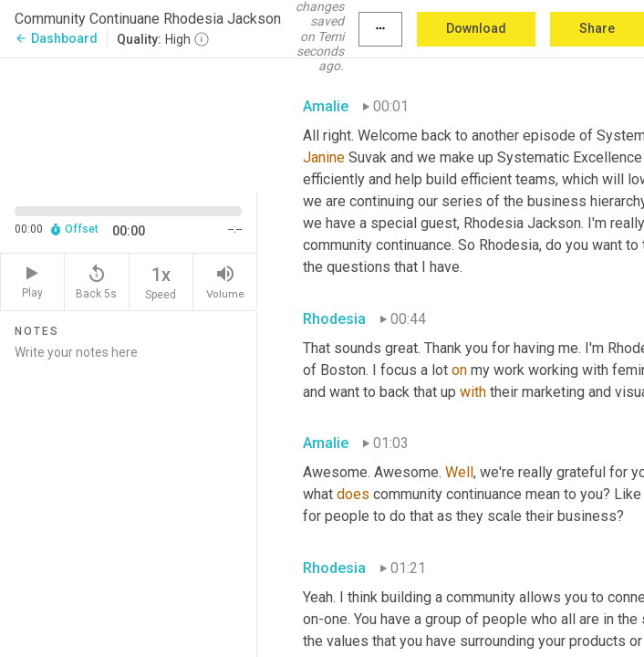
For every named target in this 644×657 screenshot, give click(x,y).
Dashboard (56, 38)
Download (476, 28)
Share (597, 28)
